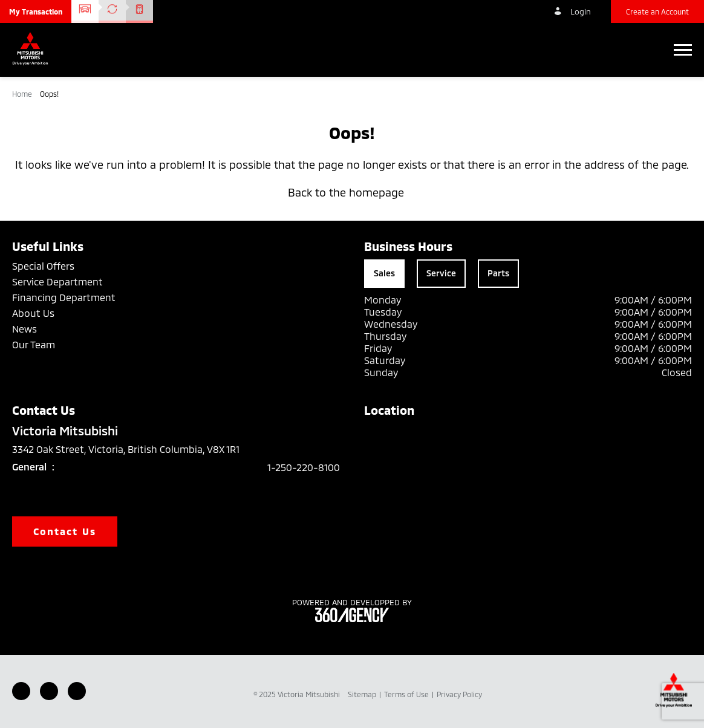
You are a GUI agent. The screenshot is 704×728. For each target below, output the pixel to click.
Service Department (57, 281)
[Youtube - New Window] (49, 691)
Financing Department (64, 297)
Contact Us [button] (65, 531)
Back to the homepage (352, 192)
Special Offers (43, 266)
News (24, 329)
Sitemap (363, 694)
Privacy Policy (459, 694)
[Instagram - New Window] (77, 691)
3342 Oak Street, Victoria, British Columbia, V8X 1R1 (134, 449)
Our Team (34, 344)
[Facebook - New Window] (21, 691)
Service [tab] (441, 273)
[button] (36, 11)
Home (23, 94)
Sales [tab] (384, 273)
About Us (33, 313)
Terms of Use (407, 694)
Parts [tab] (498, 273)
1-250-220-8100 (304, 467)
